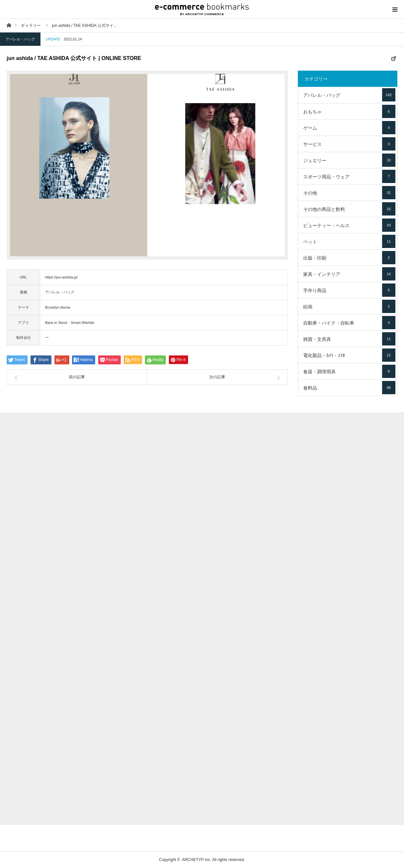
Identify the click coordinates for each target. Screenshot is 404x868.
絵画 (349, 306)
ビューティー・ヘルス (349, 225)
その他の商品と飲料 (349, 209)
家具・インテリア (349, 274)
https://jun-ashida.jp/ (61, 277)
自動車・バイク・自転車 (349, 323)
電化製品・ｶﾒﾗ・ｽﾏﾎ (349, 355)
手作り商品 (349, 290)
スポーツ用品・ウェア (349, 176)
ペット (349, 241)
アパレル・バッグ (20, 39)
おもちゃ (349, 111)
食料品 (349, 388)
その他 (349, 193)
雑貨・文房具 (349, 339)
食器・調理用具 (349, 371)
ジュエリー (349, 160)
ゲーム (349, 128)
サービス (349, 144)
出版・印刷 (349, 258)
